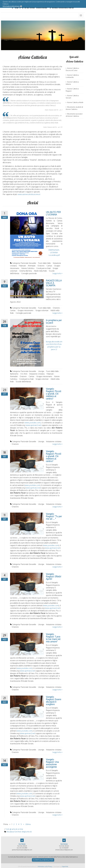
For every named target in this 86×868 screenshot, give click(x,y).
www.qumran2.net (33, 488)
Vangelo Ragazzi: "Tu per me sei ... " (54, 516)
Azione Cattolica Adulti (74, 102)
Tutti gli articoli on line (14, 829)
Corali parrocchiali (44, 268)
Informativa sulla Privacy (45, 866)
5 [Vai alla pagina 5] (21, 824)
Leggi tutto (57, 273)
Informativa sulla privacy (11, 6)
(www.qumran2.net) (33, 425)
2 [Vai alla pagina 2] (14, 824)
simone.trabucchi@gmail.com (64, 850)
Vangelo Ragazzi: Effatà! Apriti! (54, 576)
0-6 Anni (24, 374)
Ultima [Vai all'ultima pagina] (28, 824)
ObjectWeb (65, 866)
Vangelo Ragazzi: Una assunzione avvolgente (52, 763)
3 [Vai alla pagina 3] (16, 824)
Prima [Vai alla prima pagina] (6, 824)
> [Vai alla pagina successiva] (24, 824)
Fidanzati (22, 266)
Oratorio (41, 266)
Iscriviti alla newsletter (43, 860)
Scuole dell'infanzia (23, 382)
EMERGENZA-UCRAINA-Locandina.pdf (54, 253)
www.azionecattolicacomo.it (29, 194)
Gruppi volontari (42, 310)
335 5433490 (23, 848)
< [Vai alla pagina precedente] (10, 824)
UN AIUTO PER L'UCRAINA (53, 213)
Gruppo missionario (26, 310)
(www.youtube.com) (33, 423)
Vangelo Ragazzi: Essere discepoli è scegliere (54, 701)
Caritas (49, 266)
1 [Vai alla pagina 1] (12, 824)
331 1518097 (65, 848)
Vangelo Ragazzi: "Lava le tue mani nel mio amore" (53, 638)
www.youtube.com (32, 485)
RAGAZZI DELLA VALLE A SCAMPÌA (54, 283)
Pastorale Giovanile (28, 263)
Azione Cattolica (28, 268)
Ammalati (32, 266)
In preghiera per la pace (54, 321)
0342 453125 (65, 846)
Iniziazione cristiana (37, 374)
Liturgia (41, 371)
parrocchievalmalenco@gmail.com (22, 850)
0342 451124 (23, 846)
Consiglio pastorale (29, 273)
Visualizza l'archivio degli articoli (19, 832)
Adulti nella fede (40, 271)
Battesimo (14, 374)
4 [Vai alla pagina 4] (19, 824)
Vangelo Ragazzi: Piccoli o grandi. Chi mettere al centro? (54, 394)
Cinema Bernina (26, 271)
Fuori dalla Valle (44, 263)
